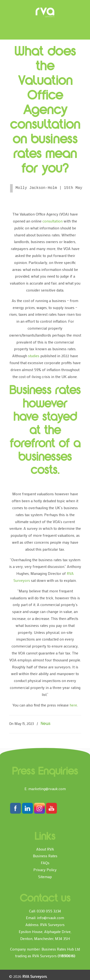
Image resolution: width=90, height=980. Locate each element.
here (73, 705)
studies (34, 356)
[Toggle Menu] (16, 6)
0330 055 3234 (49, 911)
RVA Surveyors (45, 13)
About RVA (45, 849)
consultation (53, 221)
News (46, 724)
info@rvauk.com (51, 918)
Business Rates (45, 856)
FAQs (45, 863)
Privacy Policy (45, 870)
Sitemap (45, 877)
